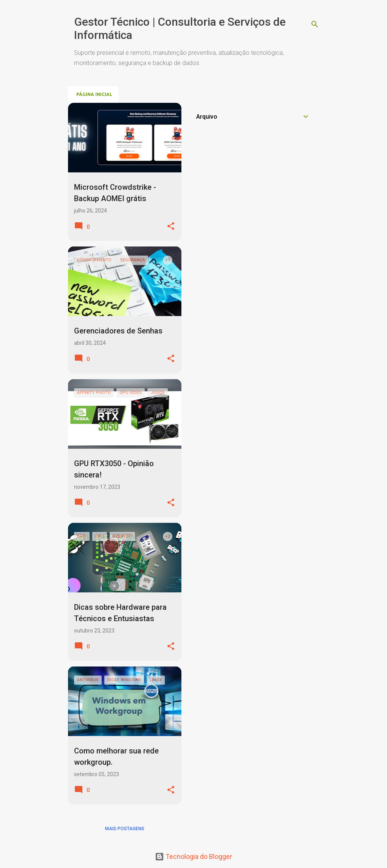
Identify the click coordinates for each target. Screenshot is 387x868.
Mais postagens (125, 829)
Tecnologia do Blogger (193, 856)
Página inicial (94, 94)
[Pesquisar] (315, 24)
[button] (171, 227)
